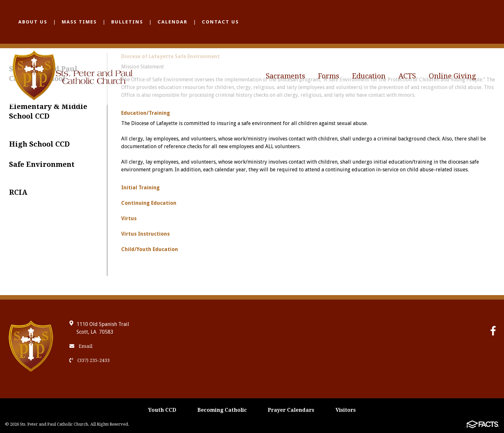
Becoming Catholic (222, 410)
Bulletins (127, 22)
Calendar (172, 22)
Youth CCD (162, 410)
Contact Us (220, 22)
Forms (328, 76)
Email (81, 346)
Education (369, 76)
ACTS (407, 76)
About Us (33, 22)
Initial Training (140, 188)
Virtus (129, 218)
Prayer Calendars (291, 410)
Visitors (346, 410)
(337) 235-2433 (90, 360)
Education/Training (146, 113)
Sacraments (285, 76)
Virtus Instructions (145, 234)
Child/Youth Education (150, 249)
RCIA (18, 192)
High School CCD (39, 144)
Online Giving (452, 76)
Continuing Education (149, 203)
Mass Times (79, 22)
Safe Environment (42, 164)
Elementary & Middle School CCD (48, 111)
